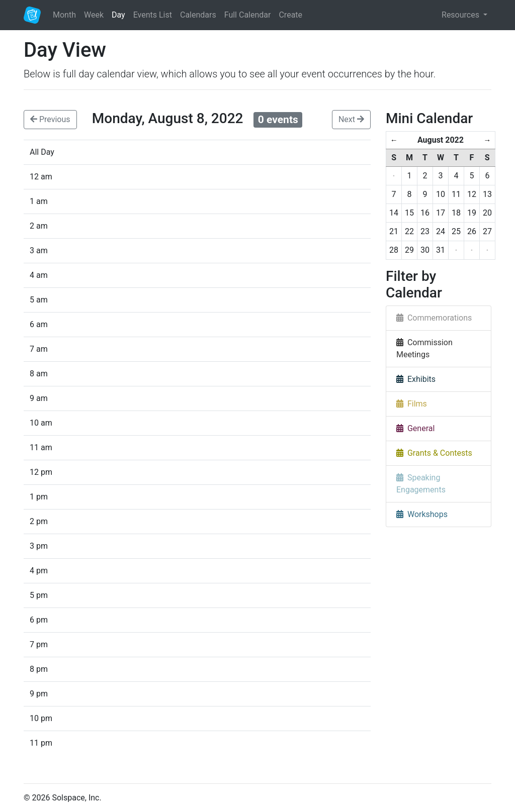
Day (118, 15)
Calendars (198, 15)
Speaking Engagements (421, 484)
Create (290, 15)
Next (351, 119)
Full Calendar (248, 15)
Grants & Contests (434, 453)
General (415, 428)
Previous (50, 119)
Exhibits (416, 379)
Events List (153, 15)
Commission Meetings (424, 348)
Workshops (422, 514)
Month (64, 15)
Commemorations (434, 318)
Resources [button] (461, 15)
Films (412, 404)
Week (94, 15)
